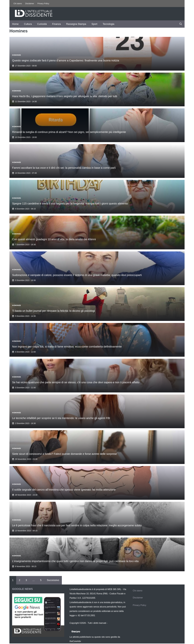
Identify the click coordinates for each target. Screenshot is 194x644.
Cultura (28, 24)
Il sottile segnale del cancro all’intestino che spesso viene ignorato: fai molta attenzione (64, 490)
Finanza (56, 24)
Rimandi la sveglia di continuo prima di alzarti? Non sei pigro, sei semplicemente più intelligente (69, 132)
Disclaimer (30, 4)
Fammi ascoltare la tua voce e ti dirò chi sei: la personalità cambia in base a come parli (64, 168)
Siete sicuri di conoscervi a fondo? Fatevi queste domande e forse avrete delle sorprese (64, 454)
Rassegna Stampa (76, 24)
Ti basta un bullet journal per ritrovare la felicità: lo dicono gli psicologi (53, 311)
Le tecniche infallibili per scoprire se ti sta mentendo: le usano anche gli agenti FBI (61, 418)
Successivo (53, 580)
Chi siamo (18, 4)
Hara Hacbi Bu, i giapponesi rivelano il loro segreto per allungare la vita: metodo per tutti (65, 96)
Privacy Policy (43, 4)
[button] (181, 24)
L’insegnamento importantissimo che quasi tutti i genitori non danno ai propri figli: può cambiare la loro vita (75, 561)
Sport (94, 24)
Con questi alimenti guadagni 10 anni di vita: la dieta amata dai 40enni (54, 239)
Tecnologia (108, 24)
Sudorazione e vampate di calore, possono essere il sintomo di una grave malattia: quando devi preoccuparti (77, 275)
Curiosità (42, 24)
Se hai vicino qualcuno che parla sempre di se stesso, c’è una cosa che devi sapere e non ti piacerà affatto (76, 382)
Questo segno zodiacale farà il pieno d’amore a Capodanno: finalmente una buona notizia (66, 60)
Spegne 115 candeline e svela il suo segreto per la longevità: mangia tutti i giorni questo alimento (70, 204)
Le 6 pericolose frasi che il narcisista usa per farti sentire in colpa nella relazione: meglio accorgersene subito (77, 525)
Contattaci (113, 623)
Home (15, 24)
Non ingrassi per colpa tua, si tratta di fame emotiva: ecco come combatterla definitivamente (67, 347)
